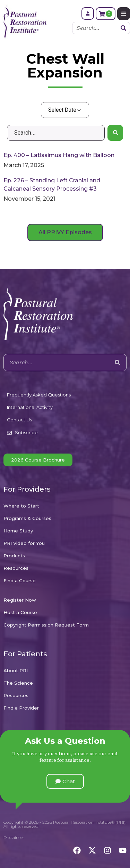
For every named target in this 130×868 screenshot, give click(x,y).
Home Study (18, 531)
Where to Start (21, 506)
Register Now (20, 600)
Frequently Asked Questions (39, 395)
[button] (65, 781)
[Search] (123, 28)
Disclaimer (14, 837)
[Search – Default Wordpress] (56, 133)
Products (14, 556)
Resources (16, 568)
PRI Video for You (24, 543)
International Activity (30, 407)
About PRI (16, 670)
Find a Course (20, 581)
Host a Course (20, 612)
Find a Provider (21, 708)
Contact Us (19, 420)
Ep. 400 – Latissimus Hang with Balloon (59, 155)
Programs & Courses (27, 518)
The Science (18, 683)
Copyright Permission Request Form (46, 625)
